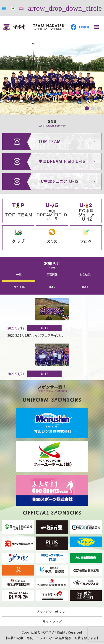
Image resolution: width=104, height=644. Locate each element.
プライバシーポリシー (52, 612)
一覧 (19, 274)
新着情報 (52, 274)
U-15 (52, 287)
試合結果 (85, 274)
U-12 (85, 287)
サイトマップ (52, 622)
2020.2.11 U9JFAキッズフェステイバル (35, 335)
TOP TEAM (19, 287)
